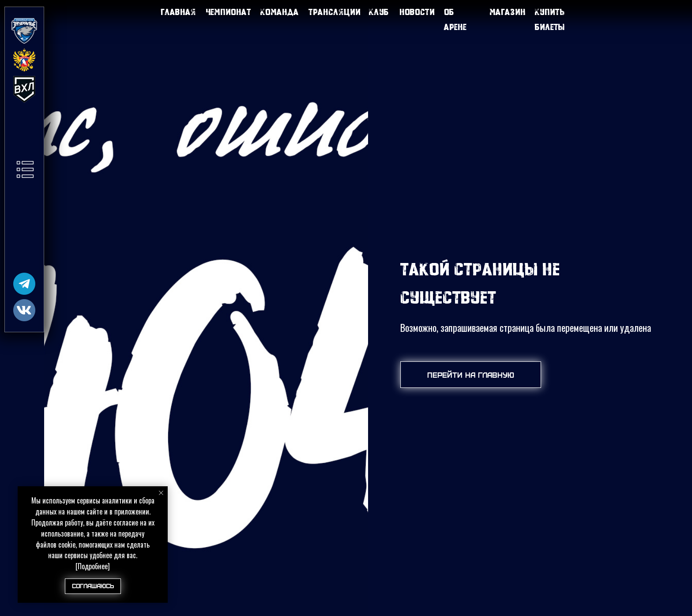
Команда (280, 12)
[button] (25, 169)
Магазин (508, 12)
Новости (417, 12)
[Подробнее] (93, 566)
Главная (178, 12)
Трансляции (335, 12)
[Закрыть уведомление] (161, 493)
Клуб (379, 12)
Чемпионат (228, 12)
